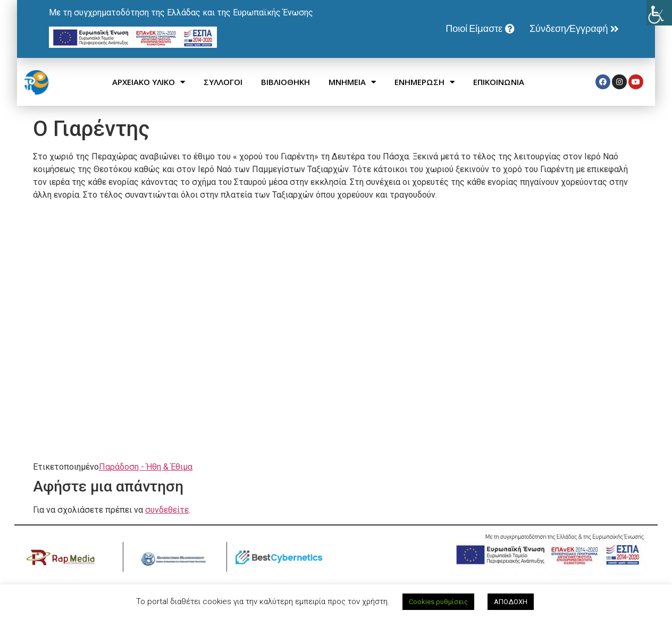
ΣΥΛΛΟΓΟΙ (223, 82)
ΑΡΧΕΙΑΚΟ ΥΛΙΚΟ (149, 82)
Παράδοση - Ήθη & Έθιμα (146, 467)
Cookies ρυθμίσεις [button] (438, 602)
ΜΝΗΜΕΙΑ (352, 82)
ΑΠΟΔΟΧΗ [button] (511, 602)
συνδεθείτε (167, 510)
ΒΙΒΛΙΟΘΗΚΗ (285, 82)
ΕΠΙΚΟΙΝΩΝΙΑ (499, 82)
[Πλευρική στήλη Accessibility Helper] (659, 13)
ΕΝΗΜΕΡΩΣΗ (425, 82)
